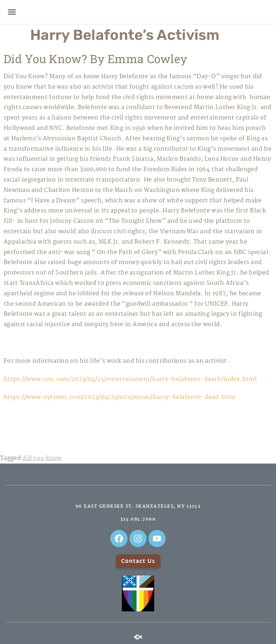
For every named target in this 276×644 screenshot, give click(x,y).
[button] (12, 12)
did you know (42, 458)
